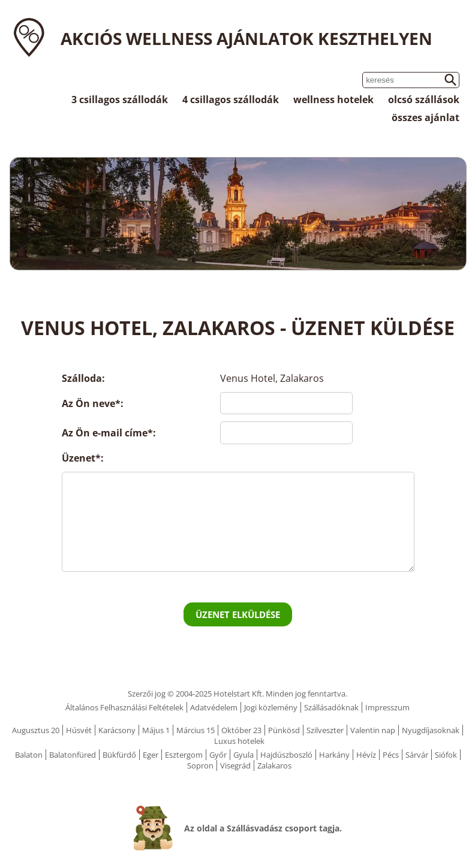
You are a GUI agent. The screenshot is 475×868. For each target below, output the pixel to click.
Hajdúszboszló (286, 755)
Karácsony (117, 730)
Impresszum (387, 707)
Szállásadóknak (331, 707)
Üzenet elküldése (238, 614)
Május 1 (156, 730)
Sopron (200, 765)
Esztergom (184, 755)
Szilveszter (325, 730)
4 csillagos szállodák (231, 100)
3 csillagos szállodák (120, 100)
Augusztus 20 (36, 730)
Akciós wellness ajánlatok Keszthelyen (246, 38)
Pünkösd (284, 730)
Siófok (446, 755)
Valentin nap (373, 730)
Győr (218, 755)
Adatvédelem (214, 707)
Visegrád (235, 765)
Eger (151, 755)
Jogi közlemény (271, 707)
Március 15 (196, 730)
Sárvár (417, 755)
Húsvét (79, 730)
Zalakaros (274, 765)
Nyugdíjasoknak (431, 730)
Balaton (29, 755)
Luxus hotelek (239, 741)
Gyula (243, 755)
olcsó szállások (424, 100)
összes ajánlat (426, 117)
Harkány (334, 755)
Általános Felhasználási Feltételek (124, 707)
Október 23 (241, 730)
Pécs (391, 755)
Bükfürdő (119, 755)
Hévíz (366, 755)
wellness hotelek (333, 100)
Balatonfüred (73, 755)
